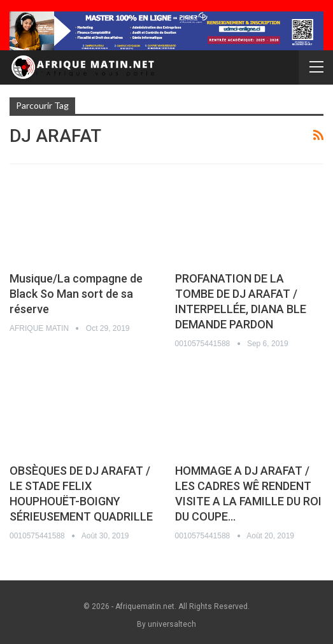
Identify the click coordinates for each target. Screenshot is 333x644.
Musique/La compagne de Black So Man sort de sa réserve (76, 294)
